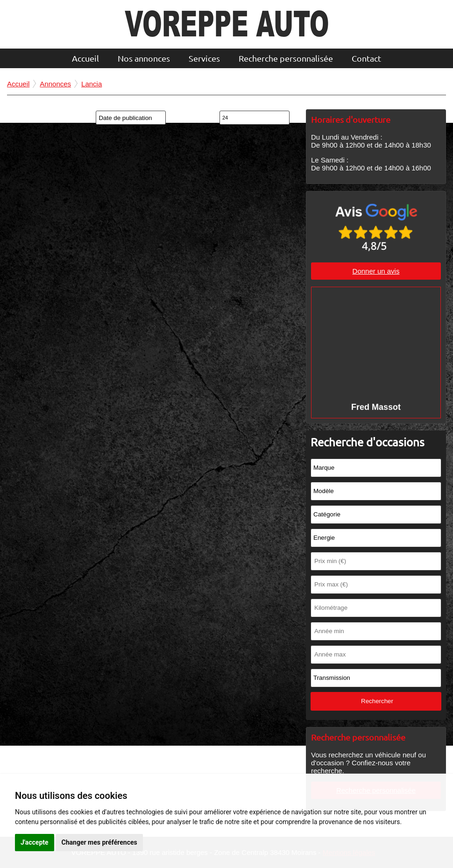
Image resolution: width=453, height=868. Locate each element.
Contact (366, 58)
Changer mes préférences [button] (99, 842)
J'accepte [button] (35, 842)
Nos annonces (144, 58)
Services (204, 58)
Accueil (85, 58)
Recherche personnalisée (286, 58)
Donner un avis (376, 271)
